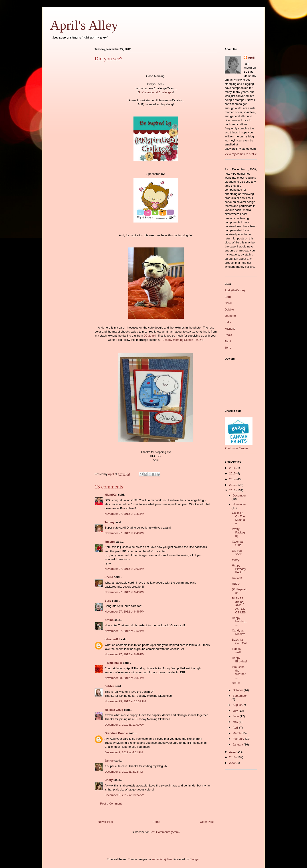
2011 (233, 752)
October (238, 690)
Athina (109, 620)
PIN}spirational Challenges (156, 92)
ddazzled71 (112, 639)
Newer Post (105, 822)
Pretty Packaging (239, 532)
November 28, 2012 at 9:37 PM (124, 678)
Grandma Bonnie (116, 733)
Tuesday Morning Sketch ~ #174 (182, 340)
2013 (233, 485)
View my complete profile (241, 154)
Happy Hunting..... (239, 621)
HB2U (236, 584)
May (236, 722)
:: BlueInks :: (113, 663)
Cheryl (109, 780)
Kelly (228, 322)
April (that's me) (235, 290)
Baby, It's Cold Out (239, 641)
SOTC (236, 683)
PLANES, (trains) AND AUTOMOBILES (239, 605)
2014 (233, 479)
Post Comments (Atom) (165, 832)
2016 (233, 468)
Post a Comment (111, 804)
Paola (228, 335)
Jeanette (230, 316)
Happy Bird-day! (239, 660)
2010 (233, 757)
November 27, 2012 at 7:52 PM (124, 631)
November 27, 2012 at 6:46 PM (124, 612)
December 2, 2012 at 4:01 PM (124, 752)
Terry (228, 348)
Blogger (194, 859)
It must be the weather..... (239, 672)
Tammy (110, 522)
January (238, 744)
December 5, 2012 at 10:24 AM (124, 795)
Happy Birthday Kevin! (239, 569)
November (239, 504)
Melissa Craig (114, 710)
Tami (228, 341)
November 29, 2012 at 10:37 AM (125, 701)
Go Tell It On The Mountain (239, 518)
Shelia (109, 577)
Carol (228, 303)
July (236, 711)
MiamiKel (111, 495)
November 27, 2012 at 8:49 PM (124, 654)
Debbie (109, 686)
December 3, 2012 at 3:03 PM (124, 772)
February (239, 739)
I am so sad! (237, 650)
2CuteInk (149, 336)
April (251, 58)
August (238, 705)
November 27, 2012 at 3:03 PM (124, 569)
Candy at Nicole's (238, 632)
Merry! (236, 560)
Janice (109, 761)
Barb (108, 601)
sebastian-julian (162, 859)
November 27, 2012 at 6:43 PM (124, 592)
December (239, 495)
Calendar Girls (238, 543)
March (237, 733)
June (236, 716)
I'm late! (237, 578)
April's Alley (84, 25)
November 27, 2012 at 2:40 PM (124, 533)
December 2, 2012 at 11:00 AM (124, 725)
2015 (233, 473)
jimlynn (110, 542)
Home (157, 822)
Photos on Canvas (236, 448)
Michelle (230, 329)
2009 (233, 763)
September (240, 696)
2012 (233, 490)
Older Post (207, 822)
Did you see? (237, 552)
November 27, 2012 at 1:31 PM (124, 514)
